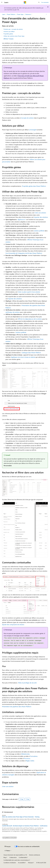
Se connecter (45, 2)
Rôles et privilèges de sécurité (27, 683)
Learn (4, 14)
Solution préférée (21, 332)
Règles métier (30, 761)
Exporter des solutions (15, 299)
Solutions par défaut (9, 31)
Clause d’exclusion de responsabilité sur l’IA (15, 855)
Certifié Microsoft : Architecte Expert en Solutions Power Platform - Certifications (25, 826)
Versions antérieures (35, 855)
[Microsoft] (25, 2)
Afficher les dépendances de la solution (30, 319)
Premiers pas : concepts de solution (13, 29)
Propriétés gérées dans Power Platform (34, 186)
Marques (30, 863)
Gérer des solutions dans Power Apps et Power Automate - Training (21, 817)
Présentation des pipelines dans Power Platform (17, 707)
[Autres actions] (46, 14)
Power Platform (11, 14)
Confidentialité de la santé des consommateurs (16, 860)
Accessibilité (21, 863)
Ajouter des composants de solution (13, 625)
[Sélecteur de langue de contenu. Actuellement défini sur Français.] (8, 846)
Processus (27, 758)
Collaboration (13, 857)
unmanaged (33, 130)
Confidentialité (23, 857)
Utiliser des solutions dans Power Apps (14, 36)
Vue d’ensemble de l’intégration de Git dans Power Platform (24, 253)
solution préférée (39, 231)
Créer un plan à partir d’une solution (29, 292)
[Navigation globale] (2, 2)
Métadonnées (25, 754)
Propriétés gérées (8, 34)
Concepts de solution (27, 118)
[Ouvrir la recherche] (39, 2)
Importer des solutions (41, 217)
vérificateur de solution (13, 312)
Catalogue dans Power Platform (31, 353)
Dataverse (28, 14)
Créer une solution (40, 213)
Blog (5, 857)
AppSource (21, 219)
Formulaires (34, 756)
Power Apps (20, 14)
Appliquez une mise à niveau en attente (23, 357)
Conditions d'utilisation (10, 863)
